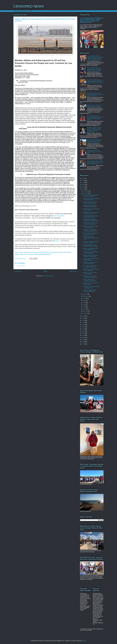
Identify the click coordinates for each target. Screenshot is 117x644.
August (85, 298)
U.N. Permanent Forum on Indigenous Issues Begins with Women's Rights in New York (94, 69)
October (85, 294)
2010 (83, 338)
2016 (83, 325)
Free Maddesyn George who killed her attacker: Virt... (91, 287)
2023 (83, 185)
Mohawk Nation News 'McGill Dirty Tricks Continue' (91, 210)
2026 (83, 178)
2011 (83, 335)
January (85, 313)
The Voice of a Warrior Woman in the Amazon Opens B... (91, 242)
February (85, 311)
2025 (83, 180)
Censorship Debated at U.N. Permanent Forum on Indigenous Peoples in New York (95, 95)
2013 (83, 331)
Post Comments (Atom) (49, 276)
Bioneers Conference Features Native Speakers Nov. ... (90, 249)
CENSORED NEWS (29, 6)
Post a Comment (21, 266)
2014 (83, 329)
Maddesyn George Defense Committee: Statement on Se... (91, 220)
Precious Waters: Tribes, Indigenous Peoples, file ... (90, 280)
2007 (83, 344)
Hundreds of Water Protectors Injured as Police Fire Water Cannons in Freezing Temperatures (94, 130)
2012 (83, 333)
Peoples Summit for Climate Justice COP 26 (90, 273)
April (84, 307)
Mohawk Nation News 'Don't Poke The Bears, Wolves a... (91, 199)
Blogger (84, 641)
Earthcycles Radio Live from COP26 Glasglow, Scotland (90, 246)
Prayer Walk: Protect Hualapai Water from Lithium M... (90, 213)
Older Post (73, 272)
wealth (58, 241)
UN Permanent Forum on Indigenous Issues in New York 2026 (95, 152)
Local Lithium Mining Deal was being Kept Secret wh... (90, 216)
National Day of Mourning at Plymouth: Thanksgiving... (90, 206)
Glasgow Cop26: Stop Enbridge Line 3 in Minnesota (91, 253)
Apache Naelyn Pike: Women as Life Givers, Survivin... (91, 234)
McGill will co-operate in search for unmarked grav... (90, 227)
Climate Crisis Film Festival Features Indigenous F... (89, 291)
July (84, 300)
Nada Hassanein (59, 216)
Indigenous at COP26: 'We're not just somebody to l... (91, 270)
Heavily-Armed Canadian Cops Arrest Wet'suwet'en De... (90, 223)
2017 (83, 322)
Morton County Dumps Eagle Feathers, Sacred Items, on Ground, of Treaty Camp (94, 141)
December (86, 191)
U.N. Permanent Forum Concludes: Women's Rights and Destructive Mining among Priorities (95, 118)
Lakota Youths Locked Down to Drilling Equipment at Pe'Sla (95, 106)
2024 (83, 183)
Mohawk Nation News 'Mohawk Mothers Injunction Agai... (90, 256)
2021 (83, 189)
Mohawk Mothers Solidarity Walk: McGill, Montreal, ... (91, 259)
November (86, 193)
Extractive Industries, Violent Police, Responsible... (90, 263)
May (84, 305)
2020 (83, 316)
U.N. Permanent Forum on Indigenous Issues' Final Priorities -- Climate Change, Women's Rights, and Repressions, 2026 (92, 20)
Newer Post (18, 272)
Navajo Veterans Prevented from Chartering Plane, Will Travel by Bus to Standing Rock (95, 162)
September (86, 296)
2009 (83, 340)
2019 (83, 318)
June (84, 303)
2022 (83, 187)
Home (46, 272)
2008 (83, 342)
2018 (83, 320)
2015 (83, 327)
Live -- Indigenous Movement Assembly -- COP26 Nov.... (90, 266)
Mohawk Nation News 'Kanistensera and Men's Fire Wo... (91, 238)
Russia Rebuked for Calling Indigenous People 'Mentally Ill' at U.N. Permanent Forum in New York (95, 82)
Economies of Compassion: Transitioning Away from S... (90, 230)
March (85, 309)
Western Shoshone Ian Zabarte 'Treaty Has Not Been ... (90, 196)
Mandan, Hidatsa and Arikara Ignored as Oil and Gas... (90, 203)
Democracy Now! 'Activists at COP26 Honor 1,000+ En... (90, 277)
